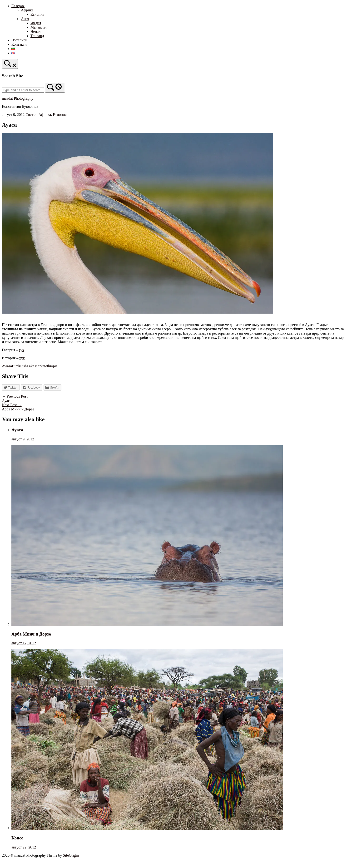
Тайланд (37, 36)
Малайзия (38, 27)
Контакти (19, 44)
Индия (36, 23)
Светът (31, 115)
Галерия (18, 6)
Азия (25, 19)
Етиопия (37, 14)
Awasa (7, 366)
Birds (16, 366)
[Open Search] (10, 64)
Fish (24, 366)
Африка (27, 10)
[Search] (55, 88)
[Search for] (23, 90)
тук (22, 350)
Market (40, 366)
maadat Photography (18, 98)
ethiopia (52, 366)
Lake (30, 366)
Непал (35, 32)
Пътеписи (19, 40)
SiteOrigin (71, 855)
